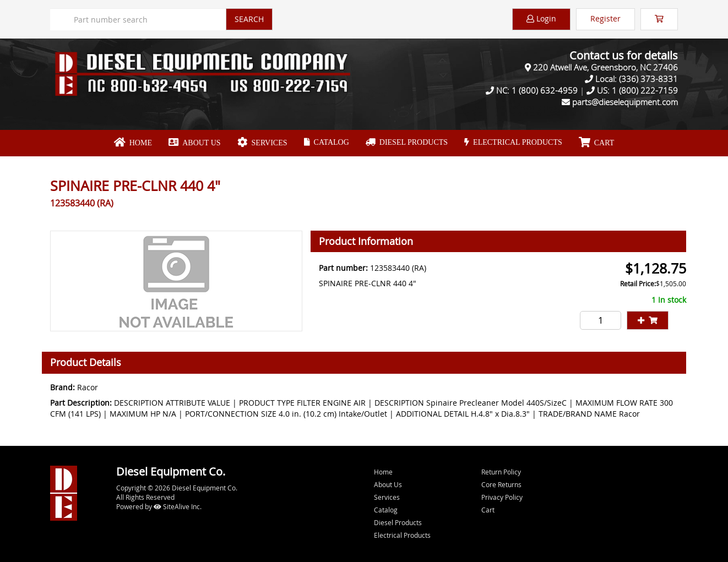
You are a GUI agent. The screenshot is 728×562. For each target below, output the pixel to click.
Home (133, 143)
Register (605, 18)
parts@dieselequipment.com (625, 102)
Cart (488, 510)
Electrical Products (513, 142)
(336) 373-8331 (648, 79)
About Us (195, 143)
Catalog (327, 142)
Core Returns (501, 484)
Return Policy (501, 472)
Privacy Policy (502, 497)
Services (262, 143)
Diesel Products (407, 142)
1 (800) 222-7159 (645, 90)
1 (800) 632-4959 (545, 90)
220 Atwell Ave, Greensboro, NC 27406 (605, 67)
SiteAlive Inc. (178, 506)
